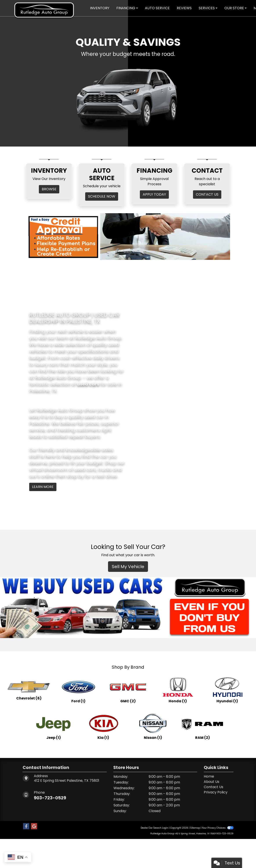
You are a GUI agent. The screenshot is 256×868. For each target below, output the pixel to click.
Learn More (43, 487)
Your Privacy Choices (218, 828)
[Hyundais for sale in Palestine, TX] (227, 690)
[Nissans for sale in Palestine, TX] (153, 726)
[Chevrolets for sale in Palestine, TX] (29, 690)
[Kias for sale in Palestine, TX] (103, 726)
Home (209, 776)
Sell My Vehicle (128, 567)
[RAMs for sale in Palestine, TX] (202, 726)
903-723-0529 (50, 798)
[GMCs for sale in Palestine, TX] (128, 690)
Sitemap (195, 828)
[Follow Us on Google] (34, 826)
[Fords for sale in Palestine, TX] (78, 690)
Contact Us (214, 787)
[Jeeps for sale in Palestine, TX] (54, 726)
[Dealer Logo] (44, 8)
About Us (212, 782)
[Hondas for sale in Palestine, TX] (178, 690)
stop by (75, 476)
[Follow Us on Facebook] (26, 826)
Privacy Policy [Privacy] (216, 792)
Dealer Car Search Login (154, 828)
